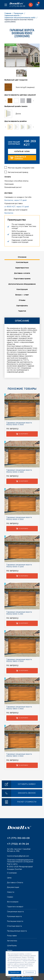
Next (33, 101)
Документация (13, 887)
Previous (5, 101)
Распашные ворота (15, 921)
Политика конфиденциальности (20, 860)
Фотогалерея (13, 902)
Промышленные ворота (17, 931)
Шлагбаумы (12, 946)
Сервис (10, 897)
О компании (12, 873)
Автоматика (12, 941)
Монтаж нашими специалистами (21, 168)
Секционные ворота (15, 912)
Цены (9, 878)
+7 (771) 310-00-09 (17, 6)
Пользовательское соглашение (20, 862)
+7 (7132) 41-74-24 (18, 844)
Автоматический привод (18, 172)
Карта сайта (12, 864)
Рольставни (12, 936)
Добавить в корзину (18, 158)
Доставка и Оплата (15, 883)
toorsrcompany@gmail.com (18, 856)
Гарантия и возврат (15, 907)
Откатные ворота (14, 926)
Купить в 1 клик (22, 151)
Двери (10, 950)
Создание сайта (19, 977)
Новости (11, 892)
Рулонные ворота (14, 917)
